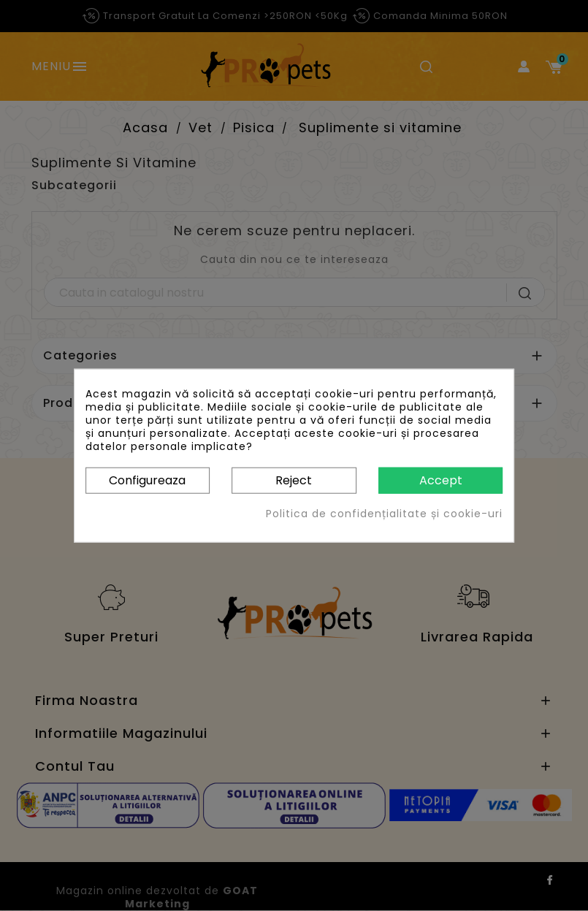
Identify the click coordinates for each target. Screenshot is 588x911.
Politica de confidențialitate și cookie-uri (384, 514)
